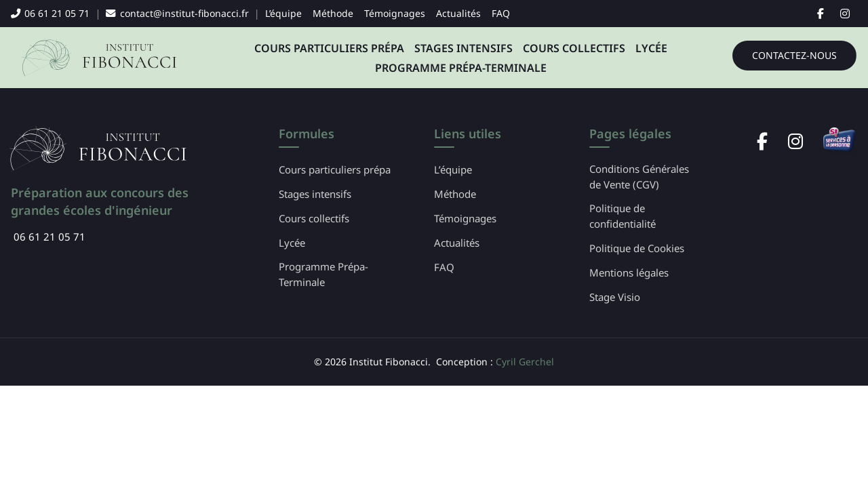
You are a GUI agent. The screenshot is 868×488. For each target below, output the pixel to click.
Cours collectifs (574, 48)
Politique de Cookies (637, 248)
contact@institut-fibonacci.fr (177, 13)
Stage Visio (615, 297)
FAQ (501, 13)
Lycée (651, 48)
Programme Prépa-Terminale (461, 68)
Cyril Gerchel (525, 362)
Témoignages (395, 13)
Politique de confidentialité (623, 216)
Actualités (458, 13)
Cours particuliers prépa (329, 48)
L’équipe (283, 13)
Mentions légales (629, 272)
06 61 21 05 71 (50, 13)
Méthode (333, 13)
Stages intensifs (463, 48)
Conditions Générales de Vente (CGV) (639, 177)
